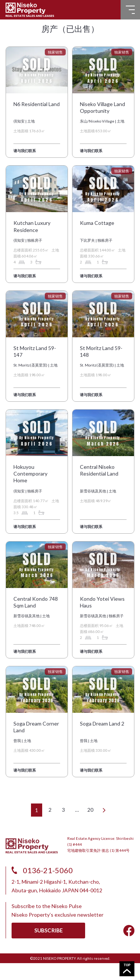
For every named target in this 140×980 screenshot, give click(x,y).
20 (90, 810)
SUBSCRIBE (49, 930)
